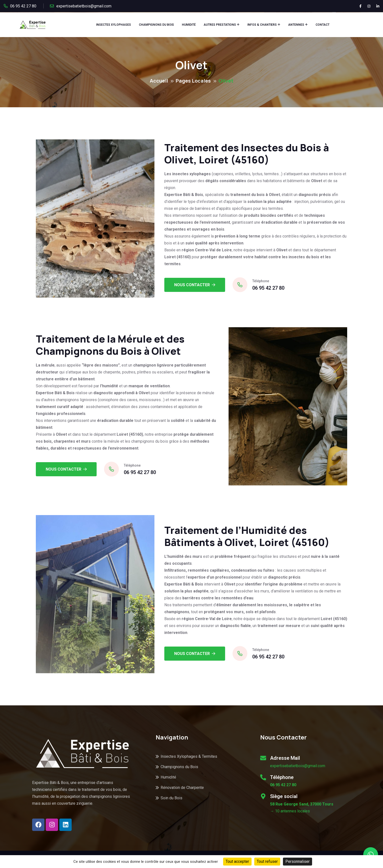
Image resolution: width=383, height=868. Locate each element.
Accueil (159, 81)
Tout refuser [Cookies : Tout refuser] (267, 861)
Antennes (296, 25)
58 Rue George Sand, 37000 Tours (302, 804)
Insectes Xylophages (114, 25)
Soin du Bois (171, 798)
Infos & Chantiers (262, 25)
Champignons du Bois (156, 25)
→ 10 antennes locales (290, 811)
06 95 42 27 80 (23, 6)
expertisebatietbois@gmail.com (84, 6)
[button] (371, 855)
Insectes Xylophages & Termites (189, 756)
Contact (322, 25)
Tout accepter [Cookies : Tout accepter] (237, 861)
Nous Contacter (195, 285)
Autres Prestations (220, 25)
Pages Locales (193, 81)
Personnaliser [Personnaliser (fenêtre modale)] (298, 861)
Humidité (189, 25)
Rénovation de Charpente (182, 788)
